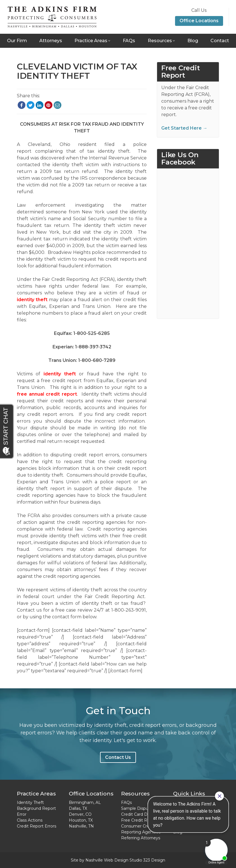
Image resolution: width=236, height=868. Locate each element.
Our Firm (17, 41)
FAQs (129, 41)
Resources (160, 41)
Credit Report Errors (37, 826)
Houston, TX (81, 820)
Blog (193, 41)
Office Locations (199, 21)
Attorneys (51, 41)
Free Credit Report (139, 820)
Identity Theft (30, 802)
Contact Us (118, 757)
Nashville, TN (81, 826)
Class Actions (30, 820)
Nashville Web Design (107, 860)
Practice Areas (91, 41)
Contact (220, 41)
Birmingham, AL (85, 802)
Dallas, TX (78, 808)
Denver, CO (80, 814)
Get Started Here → (184, 128)
